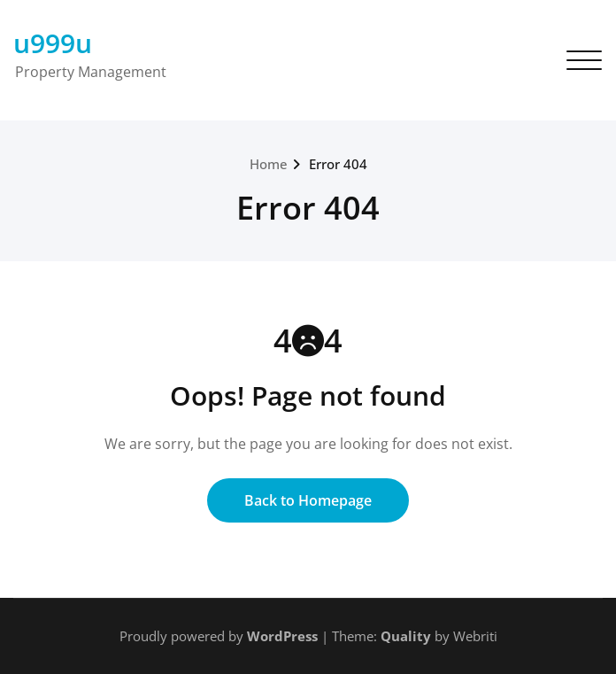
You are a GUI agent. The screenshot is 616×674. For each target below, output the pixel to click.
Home (269, 164)
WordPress (282, 636)
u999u (53, 43)
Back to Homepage (308, 500)
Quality (406, 636)
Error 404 (338, 164)
